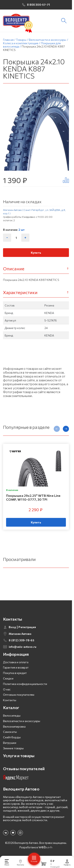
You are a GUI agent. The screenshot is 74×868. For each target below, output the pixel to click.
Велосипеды (12, 714)
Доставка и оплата (16, 661)
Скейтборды (12, 736)
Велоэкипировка (14, 725)
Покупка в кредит (15, 672)
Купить (36, 255)
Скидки (8, 677)
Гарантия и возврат (16, 666)
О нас (7, 688)
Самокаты (10, 731)
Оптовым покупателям (19, 694)
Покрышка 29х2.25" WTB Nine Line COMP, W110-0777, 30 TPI (33, 500)
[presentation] (57, 431)
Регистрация (27, 626)
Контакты (10, 699)
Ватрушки (10, 741)
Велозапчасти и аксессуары (22, 720)
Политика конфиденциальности (25, 683)
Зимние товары (13, 747)
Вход (12, 626)
